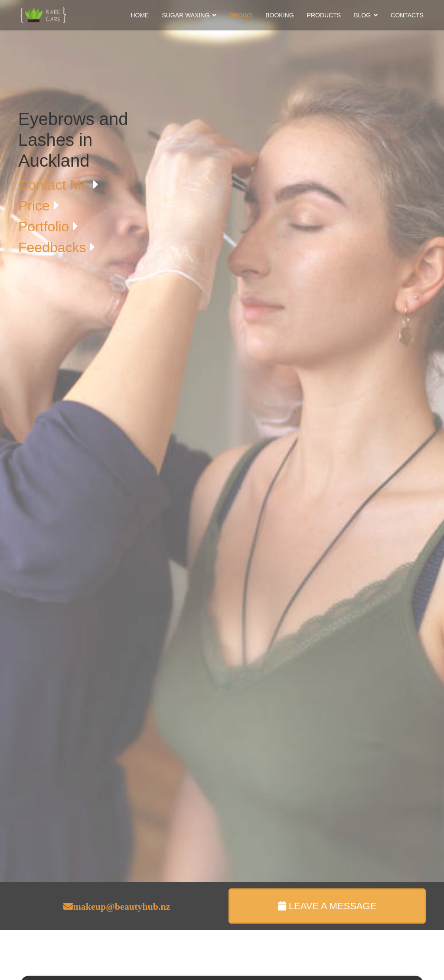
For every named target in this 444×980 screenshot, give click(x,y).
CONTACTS (407, 15)
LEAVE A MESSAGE (327, 906)
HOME (140, 15)
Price (36, 206)
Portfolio (46, 227)
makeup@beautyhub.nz (121, 906)
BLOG (362, 15)
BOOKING (279, 15)
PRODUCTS (324, 15)
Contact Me (56, 185)
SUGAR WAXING (186, 15)
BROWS (241, 15)
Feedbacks (54, 247)
